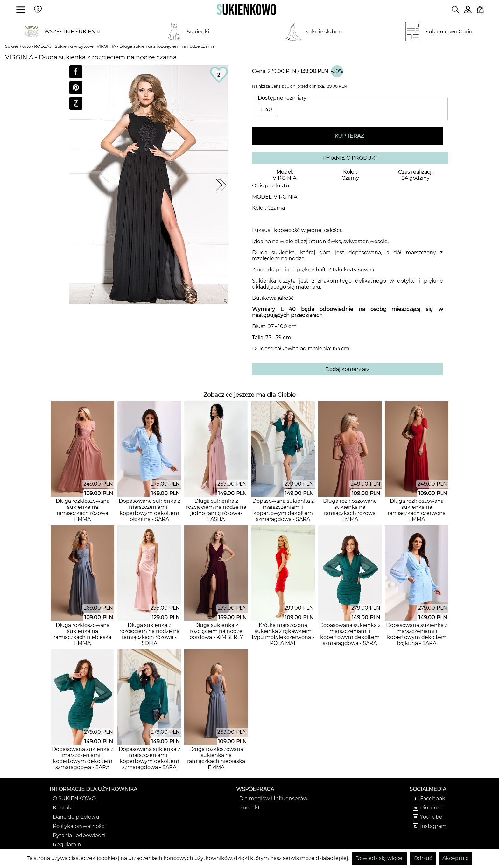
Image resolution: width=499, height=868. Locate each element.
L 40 (267, 110)
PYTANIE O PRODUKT (350, 158)
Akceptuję (456, 858)
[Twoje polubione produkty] (38, 10)
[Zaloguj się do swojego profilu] (468, 12)
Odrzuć (423, 858)
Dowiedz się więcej (380, 858)
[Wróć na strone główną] (246, 10)
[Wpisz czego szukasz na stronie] (455, 10)
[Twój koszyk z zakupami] (480, 10)
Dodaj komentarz (347, 369)
